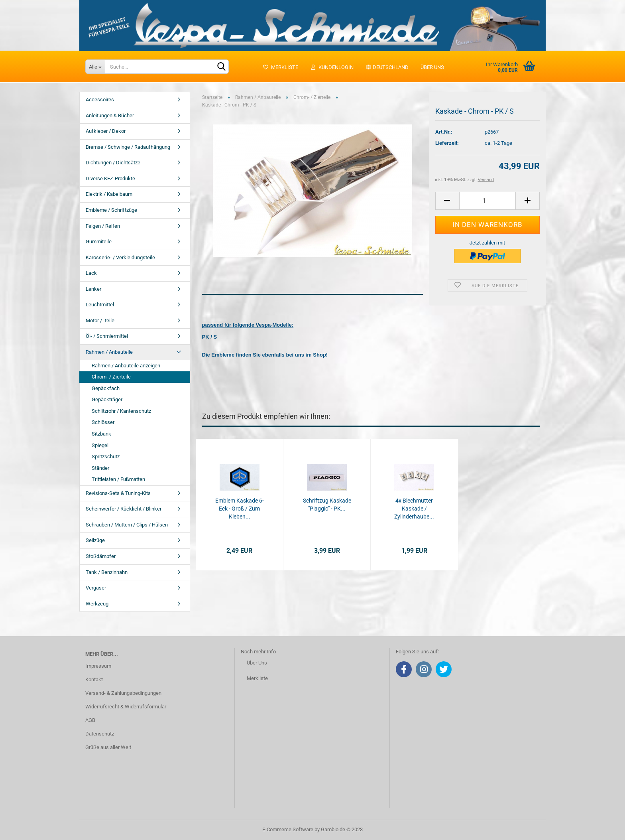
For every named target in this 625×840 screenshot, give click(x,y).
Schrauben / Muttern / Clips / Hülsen (127, 525)
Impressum (98, 666)
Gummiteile (99, 242)
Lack (91, 273)
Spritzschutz (106, 456)
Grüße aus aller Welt (108, 747)
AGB (90, 720)
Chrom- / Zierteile (111, 377)
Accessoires (100, 100)
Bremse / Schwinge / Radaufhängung (128, 147)
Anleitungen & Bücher (110, 115)
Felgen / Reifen (103, 226)
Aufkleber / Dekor (106, 131)
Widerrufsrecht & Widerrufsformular (126, 707)
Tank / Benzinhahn (107, 572)
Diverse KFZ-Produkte (110, 178)
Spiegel (100, 445)
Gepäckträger (107, 399)
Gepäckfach (106, 388)
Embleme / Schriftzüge (111, 210)
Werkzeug (97, 604)
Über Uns (257, 663)
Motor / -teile (100, 320)
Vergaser (96, 588)
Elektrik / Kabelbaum (109, 194)
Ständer (100, 468)
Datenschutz (100, 734)
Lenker (93, 289)
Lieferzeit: (447, 143)
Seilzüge (95, 540)
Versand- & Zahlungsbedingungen (123, 693)
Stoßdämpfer (101, 556)
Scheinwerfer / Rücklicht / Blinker (124, 509)
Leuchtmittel (100, 305)
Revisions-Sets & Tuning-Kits (118, 493)
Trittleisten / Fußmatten (118, 479)
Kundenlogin (332, 67)
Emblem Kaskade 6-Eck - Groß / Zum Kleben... (240, 509)
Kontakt (94, 679)
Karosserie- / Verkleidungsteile (120, 257)
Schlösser (103, 422)
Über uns (432, 67)
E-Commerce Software (288, 829)
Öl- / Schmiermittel (107, 336)
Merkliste (280, 67)
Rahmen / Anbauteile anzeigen (126, 366)
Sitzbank (101, 434)
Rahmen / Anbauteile (109, 352)
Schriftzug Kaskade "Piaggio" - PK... (327, 505)
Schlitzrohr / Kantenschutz (121, 411)
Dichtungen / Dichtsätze (113, 163)
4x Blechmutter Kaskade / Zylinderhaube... (414, 509)
